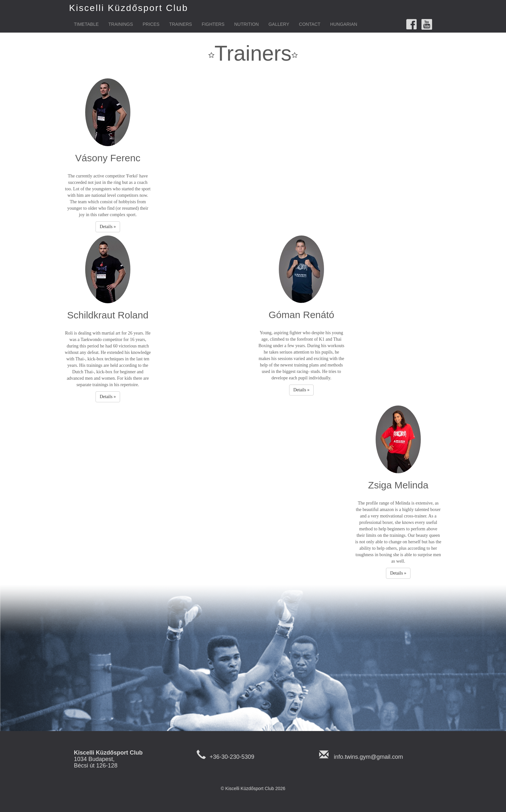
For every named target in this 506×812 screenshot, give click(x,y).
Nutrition (247, 24)
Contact (310, 24)
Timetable (86, 24)
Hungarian (344, 24)
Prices (151, 24)
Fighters (213, 24)
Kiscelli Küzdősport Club (129, 8)
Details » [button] (108, 227)
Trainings (121, 24)
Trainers (181, 24)
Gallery (279, 24)
